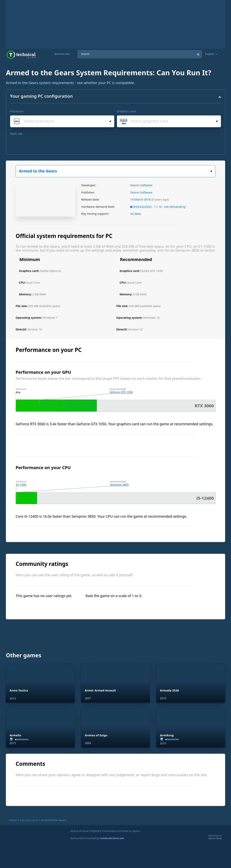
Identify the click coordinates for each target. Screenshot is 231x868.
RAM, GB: (16, 134)
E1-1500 (21, 485)
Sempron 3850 (119, 485)
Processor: (17, 111)
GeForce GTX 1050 (121, 392)
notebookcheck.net (112, 838)
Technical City (21, 55)
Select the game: (211, 171)
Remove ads (62, 54)
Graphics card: (127, 111)
